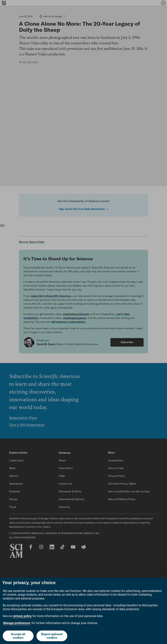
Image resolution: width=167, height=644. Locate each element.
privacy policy (23, 616)
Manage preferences (17, 623)
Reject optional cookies (52, 636)
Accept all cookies (18, 636)
